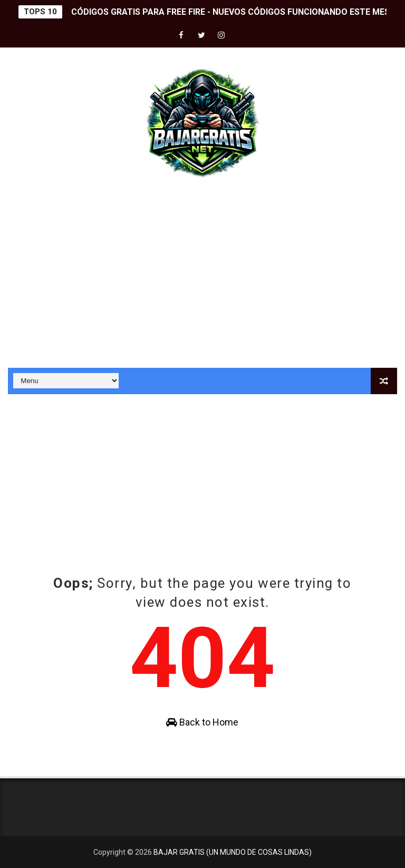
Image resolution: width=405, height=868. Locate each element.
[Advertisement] (202, 278)
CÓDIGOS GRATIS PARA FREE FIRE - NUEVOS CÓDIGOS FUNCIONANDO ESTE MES (230, 12)
